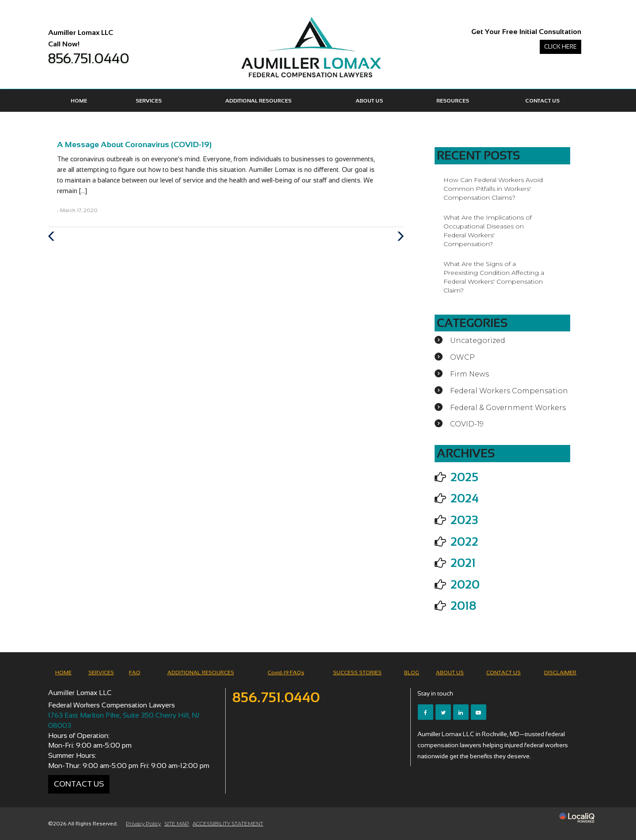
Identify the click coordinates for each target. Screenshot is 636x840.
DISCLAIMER (560, 673)
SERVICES (149, 101)
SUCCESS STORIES (357, 673)
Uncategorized (478, 340)
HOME (79, 101)
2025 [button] (464, 477)
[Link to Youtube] (479, 712)
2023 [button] (464, 520)
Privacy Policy (143, 823)
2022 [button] (464, 542)
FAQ (135, 673)
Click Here (560, 47)
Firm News (469, 374)
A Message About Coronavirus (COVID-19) (134, 144)
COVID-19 (467, 424)
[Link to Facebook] (426, 712)
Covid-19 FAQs (286, 673)
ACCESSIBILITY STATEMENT (228, 823)
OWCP (462, 357)
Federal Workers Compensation (509, 391)
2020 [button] (465, 585)
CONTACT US (542, 101)
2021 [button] (463, 563)
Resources (453, 101)
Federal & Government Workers (508, 408)
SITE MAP (177, 823)
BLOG (412, 673)
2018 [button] (463, 606)
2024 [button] (465, 498)
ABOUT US (369, 101)
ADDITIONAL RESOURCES (258, 101)
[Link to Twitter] (443, 712)
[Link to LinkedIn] (461, 712)
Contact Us (79, 784)
